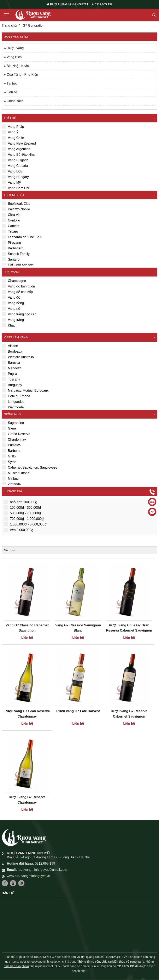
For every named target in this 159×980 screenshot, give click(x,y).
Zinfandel (12, 484)
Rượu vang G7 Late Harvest (78, 711)
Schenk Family (16, 254)
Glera (9, 428)
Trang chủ (9, 26)
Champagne (14, 281)
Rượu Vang (15, 48)
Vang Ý (10, 132)
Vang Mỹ (11, 182)
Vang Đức (12, 171)
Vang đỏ (11, 297)
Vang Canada (15, 166)
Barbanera (13, 248)
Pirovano (11, 243)
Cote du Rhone (16, 396)
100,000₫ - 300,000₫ (22, 507)
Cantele (10, 226)
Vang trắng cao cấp (19, 314)
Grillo (9, 456)
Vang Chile (13, 138)
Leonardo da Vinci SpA (22, 237)
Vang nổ (11, 309)
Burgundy (12, 385)
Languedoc (13, 402)
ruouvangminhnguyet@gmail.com (42, 870)
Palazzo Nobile (16, 209)
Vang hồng (13, 303)
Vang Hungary (15, 177)
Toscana (11, 379)
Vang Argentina (16, 149)
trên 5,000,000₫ (19, 530)
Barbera (11, 451)
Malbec (10, 479)
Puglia (9, 374)
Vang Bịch (14, 57)
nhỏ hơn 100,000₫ (20, 502)
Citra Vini (11, 215)
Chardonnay (14, 439)
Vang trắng (13, 320)
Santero (11, 259)
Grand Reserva (16, 434)
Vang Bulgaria (15, 160)
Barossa (11, 363)
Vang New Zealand (19, 143)
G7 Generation (33, 26)
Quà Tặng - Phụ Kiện (22, 75)
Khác (8, 325)
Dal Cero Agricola (18, 265)
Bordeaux (12, 351)
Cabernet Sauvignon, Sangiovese (29, 467)
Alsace (10, 346)
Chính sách (15, 101)
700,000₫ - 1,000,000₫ (24, 519)
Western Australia (18, 357)
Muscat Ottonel (16, 473)
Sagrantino (13, 423)
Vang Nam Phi (15, 188)
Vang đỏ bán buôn (18, 286)
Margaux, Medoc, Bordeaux (25, 390)
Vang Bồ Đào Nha (18, 154)
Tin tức (12, 83)
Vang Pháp (13, 127)
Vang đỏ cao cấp (17, 292)
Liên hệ (12, 92)
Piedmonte (13, 407)
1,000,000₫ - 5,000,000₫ (25, 524)
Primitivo (11, 445)
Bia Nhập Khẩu (18, 66)
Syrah (9, 462)
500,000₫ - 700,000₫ (22, 513)
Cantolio (11, 220)
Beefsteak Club (16, 203)
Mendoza (12, 368)
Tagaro (10, 231)
